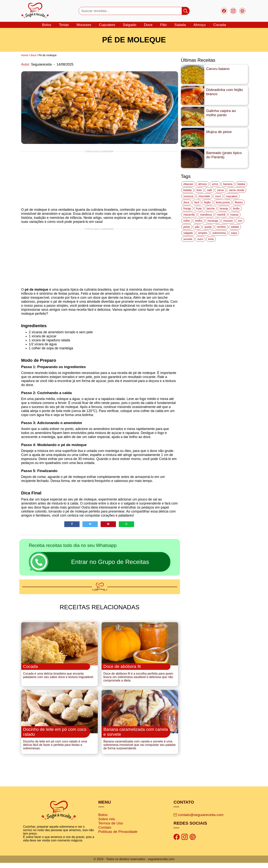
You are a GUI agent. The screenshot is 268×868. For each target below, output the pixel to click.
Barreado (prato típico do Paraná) (224, 155)
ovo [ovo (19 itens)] (240, 221)
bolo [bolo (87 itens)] (199, 190)
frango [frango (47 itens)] (187, 208)
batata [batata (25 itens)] (241, 184)
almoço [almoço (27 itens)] (203, 184)
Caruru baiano (218, 69)
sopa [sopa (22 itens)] (234, 233)
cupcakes (107, 25)
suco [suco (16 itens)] (200, 239)
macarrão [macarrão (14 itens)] (189, 215)
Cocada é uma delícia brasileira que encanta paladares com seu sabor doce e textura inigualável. (59, 678)
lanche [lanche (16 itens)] (211, 208)
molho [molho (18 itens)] (199, 221)
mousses (84, 25)
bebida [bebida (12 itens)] (188, 190)
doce (148, 25)
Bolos (103, 820)
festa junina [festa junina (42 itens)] (223, 202)
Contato (105, 833)
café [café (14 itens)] (209, 190)
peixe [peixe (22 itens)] (187, 227)
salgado (130, 25)
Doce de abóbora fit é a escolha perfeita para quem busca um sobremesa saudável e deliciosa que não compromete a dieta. (138, 680)
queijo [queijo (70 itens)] (208, 227)
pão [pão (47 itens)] (197, 227)
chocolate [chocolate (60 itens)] (204, 196)
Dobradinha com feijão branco (225, 92)
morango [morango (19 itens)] (213, 221)
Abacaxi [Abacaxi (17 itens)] (188, 184)
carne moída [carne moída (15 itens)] (236, 190)
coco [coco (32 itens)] (218, 196)
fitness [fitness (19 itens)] (239, 202)
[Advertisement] (100, 179)
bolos (47, 25)
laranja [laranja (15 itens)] (224, 208)
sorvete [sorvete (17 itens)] (188, 239)
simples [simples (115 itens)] (203, 233)
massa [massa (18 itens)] (234, 215)
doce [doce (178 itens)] (186, 202)
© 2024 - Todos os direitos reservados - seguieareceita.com (134, 864)
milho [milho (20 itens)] (187, 221)
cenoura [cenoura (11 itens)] (188, 196)
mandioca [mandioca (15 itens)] (206, 215)
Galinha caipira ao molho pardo (221, 113)
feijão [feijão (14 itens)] (207, 202)
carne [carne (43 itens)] (220, 190)
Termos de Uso (111, 828)
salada (180, 25)
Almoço (200, 25)
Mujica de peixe (219, 132)
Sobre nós (107, 824)
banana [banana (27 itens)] (228, 184)
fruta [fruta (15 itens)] (199, 208)
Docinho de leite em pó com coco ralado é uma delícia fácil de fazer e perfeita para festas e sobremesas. (55, 750)
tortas (64, 25)
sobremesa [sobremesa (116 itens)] (219, 233)
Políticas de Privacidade (118, 837)
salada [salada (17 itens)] (235, 227)
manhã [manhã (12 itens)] (221, 215)
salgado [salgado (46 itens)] (188, 233)
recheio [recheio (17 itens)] (221, 227)
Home (25, 55)
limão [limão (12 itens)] (236, 208)
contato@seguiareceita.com (198, 820)
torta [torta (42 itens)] (211, 239)
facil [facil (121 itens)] (197, 202)
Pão (163, 25)
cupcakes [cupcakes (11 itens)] (232, 196)
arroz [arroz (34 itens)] (215, 184)
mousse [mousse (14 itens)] (228, 221)
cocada (220, 25)
